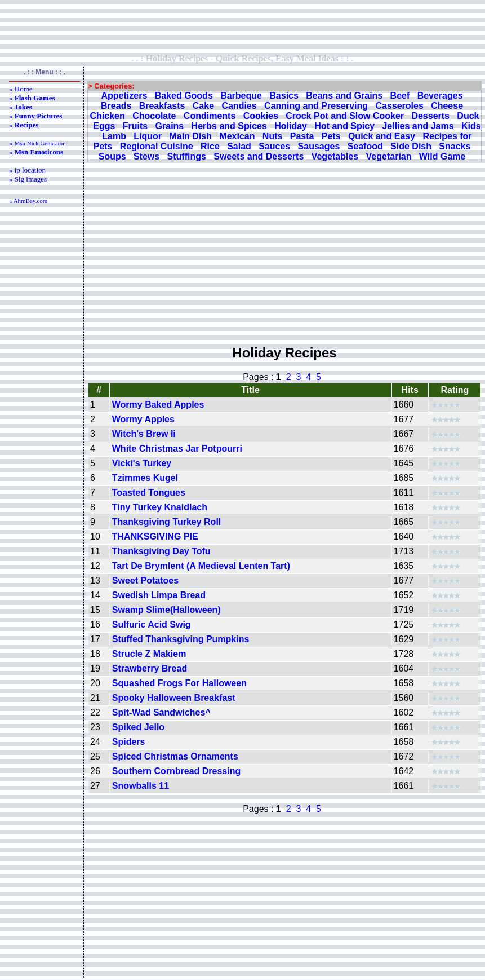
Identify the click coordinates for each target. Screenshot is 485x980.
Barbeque (241, 96)
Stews (146, 156)
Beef (400, 96)
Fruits (135, 126)
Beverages (440, 96)
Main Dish (190, 136)
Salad (239, 146)
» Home (21, 89)
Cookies (261, 116)
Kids (471, 126)
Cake (203, 106)
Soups (112, 156)
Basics (284, 96)
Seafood (365, 146)
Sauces (274, 146)
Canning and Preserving (316, 106)
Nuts (273, 136)
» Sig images (28, 179)
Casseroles (399, 106)
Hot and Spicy (344, 126)
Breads (116, 106)
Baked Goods (184, 96)
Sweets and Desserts (259, 156)
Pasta (302, 136)
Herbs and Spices (229, 126)
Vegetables (335, 156)
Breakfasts (162, 106)
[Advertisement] (243, 27)
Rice (210, 146)
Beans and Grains (344, 96)
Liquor (148, 136)
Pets (331, 136)
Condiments (210, 116)
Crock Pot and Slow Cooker (345, 116)
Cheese (447, 106)
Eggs (104, 126)
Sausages (319, 146)
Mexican (237, 136)
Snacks (455, 146)
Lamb (114, 136)
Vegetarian (389, 156)
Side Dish (411, 146)
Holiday (291, 126)
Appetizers (124, 96)
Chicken (108, 116)
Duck (468, 116)
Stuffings (187, 156)
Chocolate (154, 116)
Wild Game (442, 156)
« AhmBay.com (28, 201)
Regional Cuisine (157, 146)
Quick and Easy (382, 136)
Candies (239, 106)
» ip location (27, 170)
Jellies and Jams (418, 126)
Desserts (430, 116)
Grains (170, 126)
